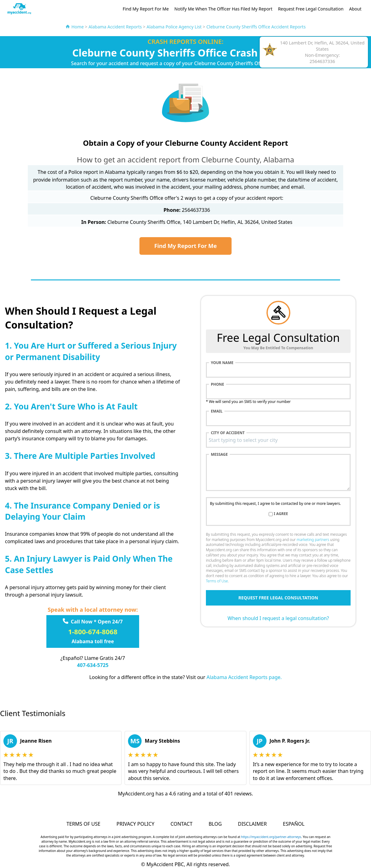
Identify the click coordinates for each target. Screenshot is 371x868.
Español (294, 824)
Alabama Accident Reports (115, 27)
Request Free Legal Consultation (311, 9)
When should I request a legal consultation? (278, 618)
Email (217, 411)
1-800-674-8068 (93, 631)
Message (219, 455)
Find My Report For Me (146, 9)
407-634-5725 (93, 665)
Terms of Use (217, 581)
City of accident (228, 433)
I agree (281, 514)
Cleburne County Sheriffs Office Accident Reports (256, 27)
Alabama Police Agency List (174, 27)
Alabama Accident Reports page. (244, 677)
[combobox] (278, 440)
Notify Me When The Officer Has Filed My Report (223, 9)
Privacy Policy (135, 824)
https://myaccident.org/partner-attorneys (271, 837)
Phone (217, 384)
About (355, 9)
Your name (222, 363)
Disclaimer (252, 824)
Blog (215, 824)
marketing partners (313, 540)
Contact (181, 824)
